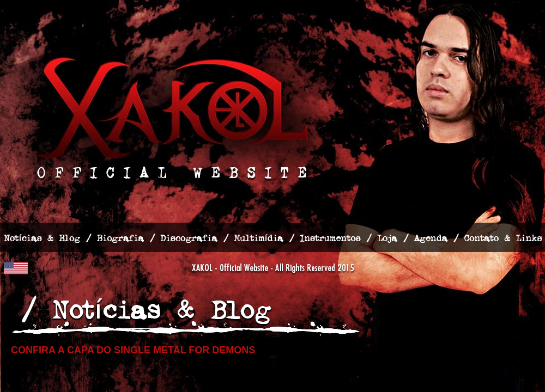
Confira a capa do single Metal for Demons (133, 350)
